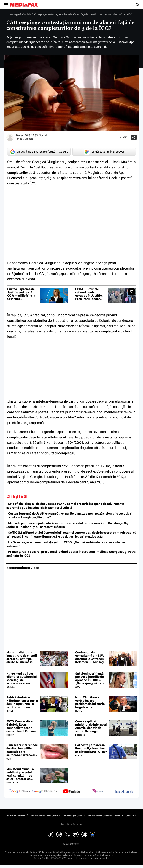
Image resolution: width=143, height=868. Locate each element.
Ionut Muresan (24, 139)
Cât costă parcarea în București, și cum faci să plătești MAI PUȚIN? (91, 748)
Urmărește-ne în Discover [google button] (104, 152)
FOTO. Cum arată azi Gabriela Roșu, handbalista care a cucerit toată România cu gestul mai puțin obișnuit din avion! (22, 726)
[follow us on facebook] (124, 792)
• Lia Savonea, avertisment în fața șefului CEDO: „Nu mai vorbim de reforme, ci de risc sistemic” (66, 544)
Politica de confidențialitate (105, 816)
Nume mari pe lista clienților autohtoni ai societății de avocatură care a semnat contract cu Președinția (22, 679)
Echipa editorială (18, 816)
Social (26, 14)
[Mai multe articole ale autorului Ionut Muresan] (10, 137)
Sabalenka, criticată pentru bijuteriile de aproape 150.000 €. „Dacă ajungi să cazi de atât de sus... (89, 679)
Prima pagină (14, 14)
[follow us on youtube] (71, 792)
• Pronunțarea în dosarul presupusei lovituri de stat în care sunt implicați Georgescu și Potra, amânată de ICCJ (71, 554)
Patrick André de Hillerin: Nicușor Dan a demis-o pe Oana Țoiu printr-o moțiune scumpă (22, 702)
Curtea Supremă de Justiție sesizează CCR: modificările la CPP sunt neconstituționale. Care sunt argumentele (21, 294)
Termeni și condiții (74, 816)
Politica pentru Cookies (45, 816)
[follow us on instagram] (98, 792)
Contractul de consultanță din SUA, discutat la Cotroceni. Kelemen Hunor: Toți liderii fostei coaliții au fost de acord (91, 657)
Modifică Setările (71, 824)
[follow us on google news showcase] (45, 792)
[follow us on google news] (19, 792)
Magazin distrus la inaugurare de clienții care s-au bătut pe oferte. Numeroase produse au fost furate (22, 657)
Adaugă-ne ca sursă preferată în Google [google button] (39, 152)
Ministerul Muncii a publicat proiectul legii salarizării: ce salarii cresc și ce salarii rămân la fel (20, 774)
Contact (131, 816)
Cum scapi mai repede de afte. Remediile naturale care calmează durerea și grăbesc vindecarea (22, 750)
